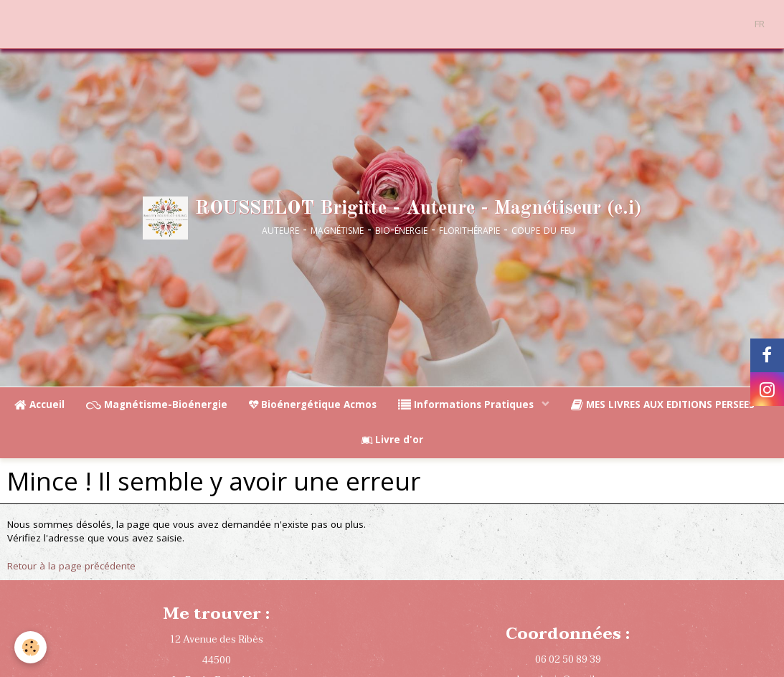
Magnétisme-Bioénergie (157, 404)
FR (760, 24)
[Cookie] (30, 647)
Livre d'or (392, 440)
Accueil (39, 404)
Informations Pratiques (467, 404)
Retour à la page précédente (71, 566)
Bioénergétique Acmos (313, 404)
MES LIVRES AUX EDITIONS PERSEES (664, 404)
